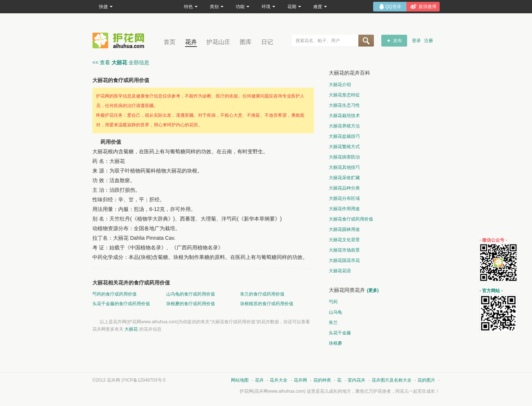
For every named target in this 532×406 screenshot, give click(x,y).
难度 (320, 7)
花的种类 (322, 380)
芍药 (333, 302)
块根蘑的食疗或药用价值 (191, 304)
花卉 (191, 42)
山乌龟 (335, 312)
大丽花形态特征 (344, 95)
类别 (217, 7)
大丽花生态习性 (344, 105)
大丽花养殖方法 (344, 126)
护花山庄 (218, 42)
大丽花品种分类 (344, 188)
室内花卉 (357, 380)
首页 (170, 42)
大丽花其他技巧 (344, 167)
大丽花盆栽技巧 (344, 136)
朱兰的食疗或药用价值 (262, 294)
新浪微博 (427, 7)
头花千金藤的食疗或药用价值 (121, 304)
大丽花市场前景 (344, 250)
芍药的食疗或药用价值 (115, 294)
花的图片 (426, 380)
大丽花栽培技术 (344, 116)
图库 (246, 42)
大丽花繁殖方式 (344, 147)
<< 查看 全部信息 (121, 62)
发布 (398, 41)
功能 (243, 7)
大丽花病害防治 (344, 157)
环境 (268, 7)
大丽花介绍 (340, 85)
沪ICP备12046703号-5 (143, 380)
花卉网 (120, 40)
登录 (416, 41)
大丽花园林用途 (344, 229)
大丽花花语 (340, 271)
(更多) (373, 290)
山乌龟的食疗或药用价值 (191, 294)
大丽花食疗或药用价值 (351, 219)
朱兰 (333, 323)
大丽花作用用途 (344, 209)
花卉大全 (279, 380)
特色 (191, 7)
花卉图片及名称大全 (392, 380)
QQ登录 (393, 7)
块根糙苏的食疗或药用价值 (267, 304)
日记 (267, 42)
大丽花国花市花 (344, 260)
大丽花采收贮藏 (344, 178)
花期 (294, 7)
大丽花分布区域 (344, 198)
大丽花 (131, 329)
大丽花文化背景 (344, 240)
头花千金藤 (340, 333)
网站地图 (240, 380)
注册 (429, 41)
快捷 (106, 7)
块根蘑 (335, 343)
